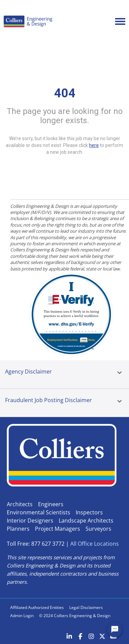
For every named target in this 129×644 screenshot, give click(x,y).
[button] (119, 373)
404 (65, 93)
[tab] (119, 374)
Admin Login (22, 616)
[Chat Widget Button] (115, 630)
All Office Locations (95, 544)
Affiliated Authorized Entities (37, 607)
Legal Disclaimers (86, 607)
